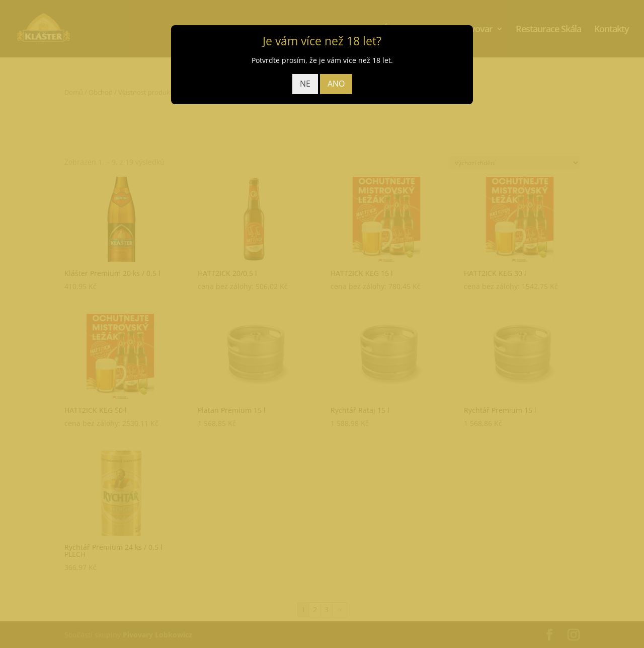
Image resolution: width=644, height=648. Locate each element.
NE (305, 84)
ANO (336, 84)
